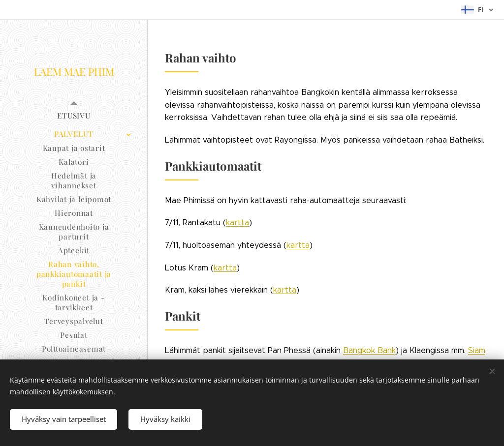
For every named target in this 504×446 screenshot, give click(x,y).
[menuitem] (74, 116)
